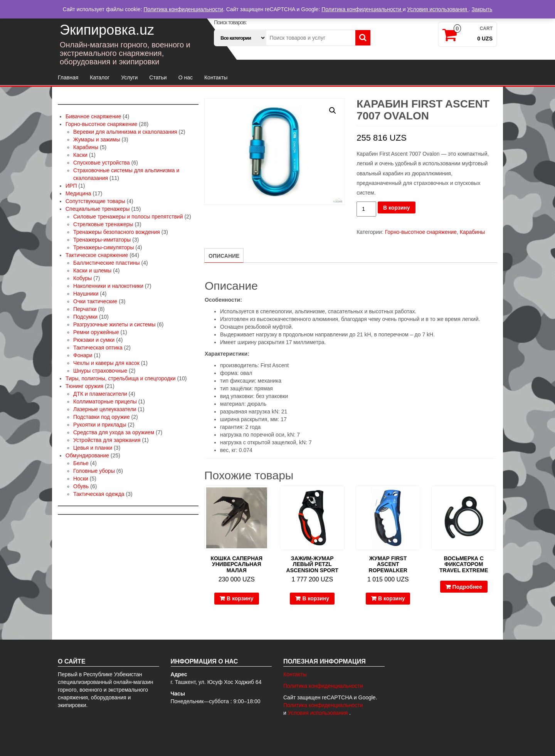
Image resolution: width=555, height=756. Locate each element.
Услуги (129, 77)
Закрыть (482, 9)
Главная (68, 77)
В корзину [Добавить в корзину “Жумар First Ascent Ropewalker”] (392, 598)
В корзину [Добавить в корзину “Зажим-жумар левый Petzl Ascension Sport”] (316, 598)
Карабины (472, 232)
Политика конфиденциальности (323, 686)
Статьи (158, 77)
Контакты (216, 77)
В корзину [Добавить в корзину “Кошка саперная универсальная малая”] (240, 598)
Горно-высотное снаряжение (421, 232)
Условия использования (319, 713)
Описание (224, 256)
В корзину (397, 208)
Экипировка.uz (107, 30)
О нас (186, 77)
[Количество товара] (366, 209)
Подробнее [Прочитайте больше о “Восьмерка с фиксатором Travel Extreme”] (467, 587)
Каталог (100, 77)
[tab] (224, 255)
